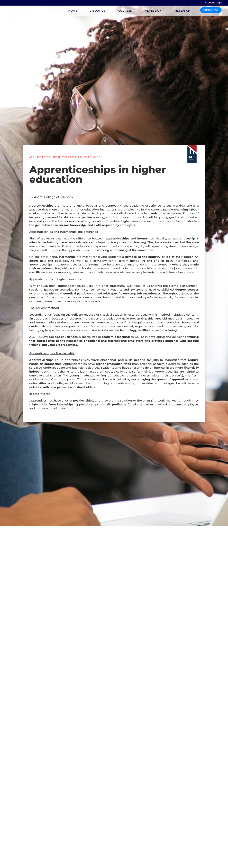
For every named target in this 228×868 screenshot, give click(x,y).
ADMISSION (153, 11)
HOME (73, 11)
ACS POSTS (43, 157)
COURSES (125, 11)
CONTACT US (211, 10)
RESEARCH (183, 11)
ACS (32, 157)
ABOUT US (98, 11)
